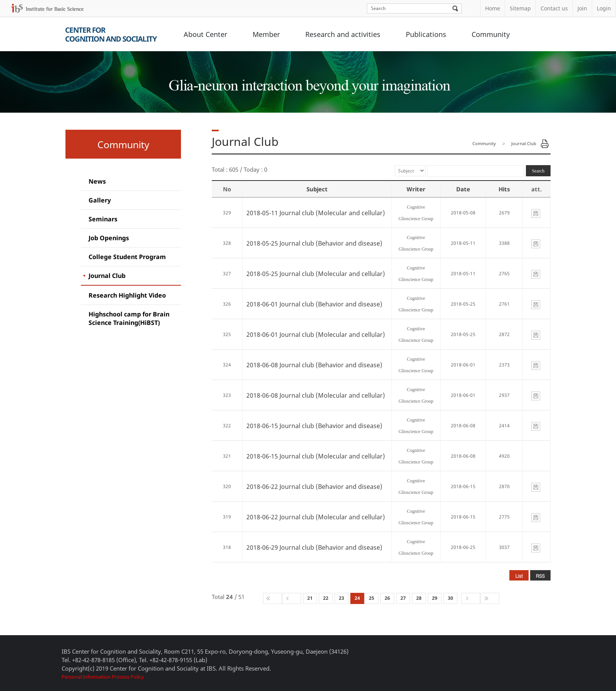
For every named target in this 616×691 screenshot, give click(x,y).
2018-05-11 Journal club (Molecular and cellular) (316, 213)
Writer (416, 189)
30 (450, 598)
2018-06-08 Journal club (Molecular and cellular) (316, 395)
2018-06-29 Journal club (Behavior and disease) (314, 547)
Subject (317, 189)
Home (493, 8)
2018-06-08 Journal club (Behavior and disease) (314, 365)
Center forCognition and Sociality (111, 34)
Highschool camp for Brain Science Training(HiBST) (129, 318)
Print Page (545, 144)
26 (387, 598)
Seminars (103, 219)
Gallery (100, 200)
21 (310, 598)
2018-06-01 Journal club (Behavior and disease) (314, 304)
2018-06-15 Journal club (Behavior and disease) (314, 426)
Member (266, 34)
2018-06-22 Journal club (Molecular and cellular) (316, 517)
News (97, 181)
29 (435, 598)
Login (604, 8)
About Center (205, 34)
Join (582, 8)
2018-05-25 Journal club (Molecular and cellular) (316, 274)
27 (403, 598)
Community (491, 34)
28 (419, 598)
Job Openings (109, 238)
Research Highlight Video (127, 295)
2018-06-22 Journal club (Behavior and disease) (314, 487)
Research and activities (343, 34)
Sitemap (520, 8)
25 (372, 598)
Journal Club (107, 276)
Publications (426, 34)
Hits (504, 189)
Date (463, 189)
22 (326, 598)
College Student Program (127, 257)
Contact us (554, 8)
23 (341, 598)
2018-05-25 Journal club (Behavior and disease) (314, 243)
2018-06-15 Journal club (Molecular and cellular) (316, 456)
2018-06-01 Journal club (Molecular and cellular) (316, 335)
